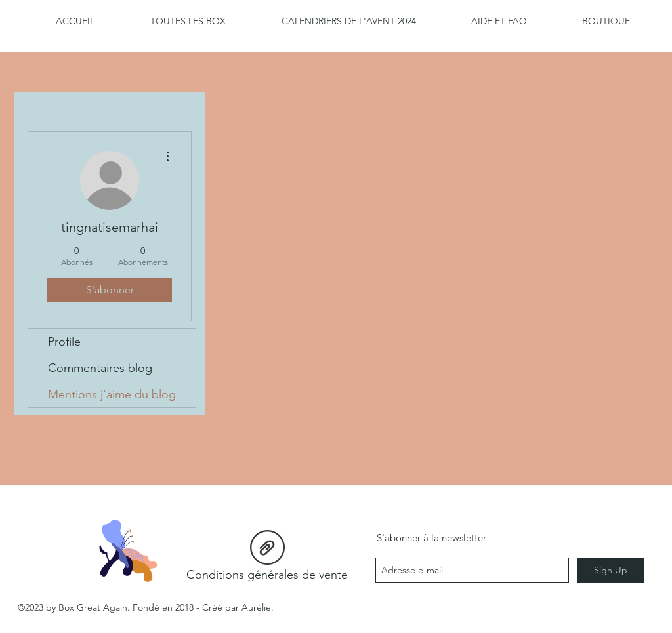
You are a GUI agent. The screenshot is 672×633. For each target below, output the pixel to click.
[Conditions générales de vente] (267, 559)
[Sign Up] (611, 570)
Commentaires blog (100, 368)
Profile (64, 342)
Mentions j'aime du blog (112, 394)
